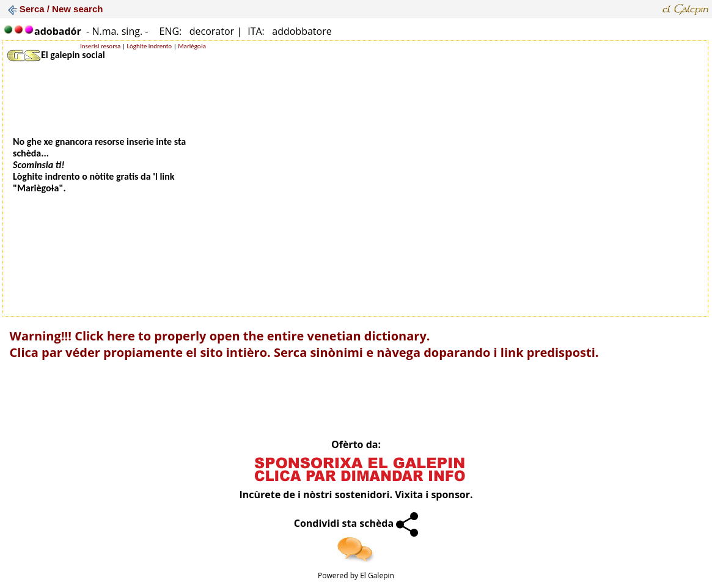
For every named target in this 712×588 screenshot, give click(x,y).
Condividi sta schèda (356, 523)
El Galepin (377, 575)
